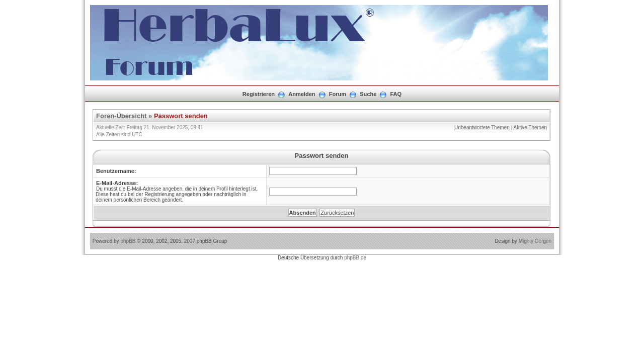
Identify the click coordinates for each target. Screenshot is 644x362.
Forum (338, 94)
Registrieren (259, 94)
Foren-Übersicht (121, 116)
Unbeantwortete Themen (482, 127)
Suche (368, 94)
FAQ (396, 94)
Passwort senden (181, 116)
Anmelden (302, 94)
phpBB (128, 241)
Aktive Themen (530, 127)
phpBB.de (355, 258)
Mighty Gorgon (535, 241)
